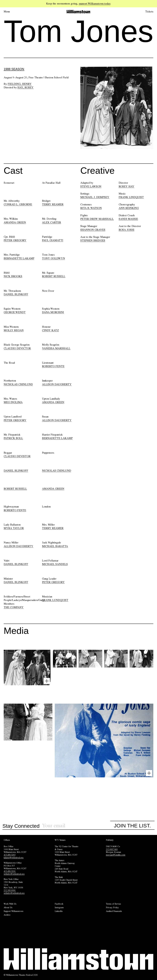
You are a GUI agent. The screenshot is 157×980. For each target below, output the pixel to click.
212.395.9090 (10, 890)
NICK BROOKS (13, 276)
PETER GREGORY (15, 240)
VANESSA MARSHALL (56, 348)
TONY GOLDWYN (54, 258)
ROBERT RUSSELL (54, 276)
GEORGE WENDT (15, 312)
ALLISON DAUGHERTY (57, 384)
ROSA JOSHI (126, 230)
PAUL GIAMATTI (53, 240)
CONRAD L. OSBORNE (18, 204)
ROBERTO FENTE (53, 366)
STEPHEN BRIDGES (93, 240)
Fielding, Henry (20, 84)
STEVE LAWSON (91, 186)
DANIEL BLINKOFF (16, 294)
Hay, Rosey (26, 87)
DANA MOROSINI (53, 312)
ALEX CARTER (52, 222)
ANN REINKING (129, 208)
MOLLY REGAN (14, 330)
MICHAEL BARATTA (55, 546)
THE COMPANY (14, 607)
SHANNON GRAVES (93, 230)
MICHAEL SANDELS (55, 564)
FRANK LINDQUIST (131, 197)
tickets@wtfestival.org (14, 858)
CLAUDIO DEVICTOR (17, 348)
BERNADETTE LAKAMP (19, 258)
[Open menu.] (11, 12)
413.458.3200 (10, 871)
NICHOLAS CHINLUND (18, 384)
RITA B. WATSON (91, 208)
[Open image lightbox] (47, 681)
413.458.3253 (10, 855)
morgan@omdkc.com (116, 855)
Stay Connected (21, 826)
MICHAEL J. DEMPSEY (95, 197)
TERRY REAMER (53, 204)
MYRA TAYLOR (14, 528)
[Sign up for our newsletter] (76, 826)
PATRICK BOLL (13, 438)
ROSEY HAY (126, 186)
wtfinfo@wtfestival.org (14, 874)
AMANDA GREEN (15, 222)
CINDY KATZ (50, 330)
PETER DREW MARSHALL (97, 219)
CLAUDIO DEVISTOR (17, 456)
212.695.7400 (112, 849)
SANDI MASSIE (128, 219)
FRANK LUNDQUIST (55, 600)
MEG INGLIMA (13, 402)
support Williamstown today (95, 4)
